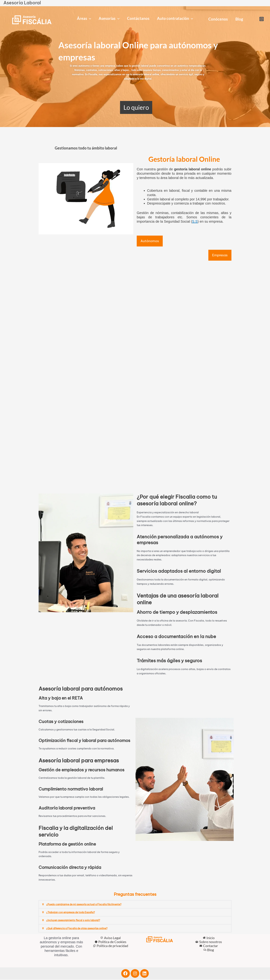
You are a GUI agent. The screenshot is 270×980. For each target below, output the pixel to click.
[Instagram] (262, 19)
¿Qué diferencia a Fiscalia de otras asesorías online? (80, 929)
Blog (239, 19)
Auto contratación (175, 19)
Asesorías (109, 19)
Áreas (84, 19)
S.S (195, 221)
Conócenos (218, 19)
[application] (89, 19)
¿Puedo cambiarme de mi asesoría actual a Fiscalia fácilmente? (87, 905)
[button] (135, 905)
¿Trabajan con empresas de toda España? (73, 913)
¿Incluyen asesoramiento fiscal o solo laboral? (75, 921)
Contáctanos (138, 18)
